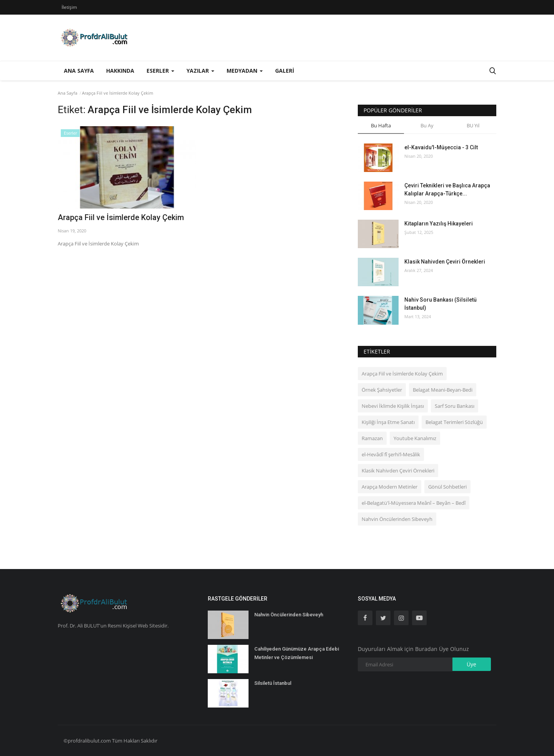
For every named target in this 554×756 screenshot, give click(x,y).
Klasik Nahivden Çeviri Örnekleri (445, 262)
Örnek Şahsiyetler (382, 390)
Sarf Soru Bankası (455, 406)
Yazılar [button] (200, 71)
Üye (471, 664)
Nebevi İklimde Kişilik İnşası (393, 406)
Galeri (285, 71)
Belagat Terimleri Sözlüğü (454, 422)
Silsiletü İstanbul (273, 683)
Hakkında (120, 71)
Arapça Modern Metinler (390, 487)
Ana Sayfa (79, 71)
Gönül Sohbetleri (447, 487)
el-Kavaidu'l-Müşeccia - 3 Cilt (441, 147)
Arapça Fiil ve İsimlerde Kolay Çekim (121, 217)
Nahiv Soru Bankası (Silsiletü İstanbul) (441, 304)
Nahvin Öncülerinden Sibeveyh (397, 519)
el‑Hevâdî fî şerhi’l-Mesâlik (391, 454)
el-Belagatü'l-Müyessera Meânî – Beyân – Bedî (414, 503)
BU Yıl (473, 125)
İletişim (69, 7)
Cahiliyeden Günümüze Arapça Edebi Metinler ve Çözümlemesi (297, 653)
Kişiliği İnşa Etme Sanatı (388, 422)
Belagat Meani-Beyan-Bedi (443, 390)
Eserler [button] (160, 71)
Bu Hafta (381, 125)
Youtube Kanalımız (415, 438)
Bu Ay (427, 125)
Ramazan (372, 438)
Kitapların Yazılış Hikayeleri (439, 224)
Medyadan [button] (245, 71)
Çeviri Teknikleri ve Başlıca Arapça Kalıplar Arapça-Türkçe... (447, 189)
